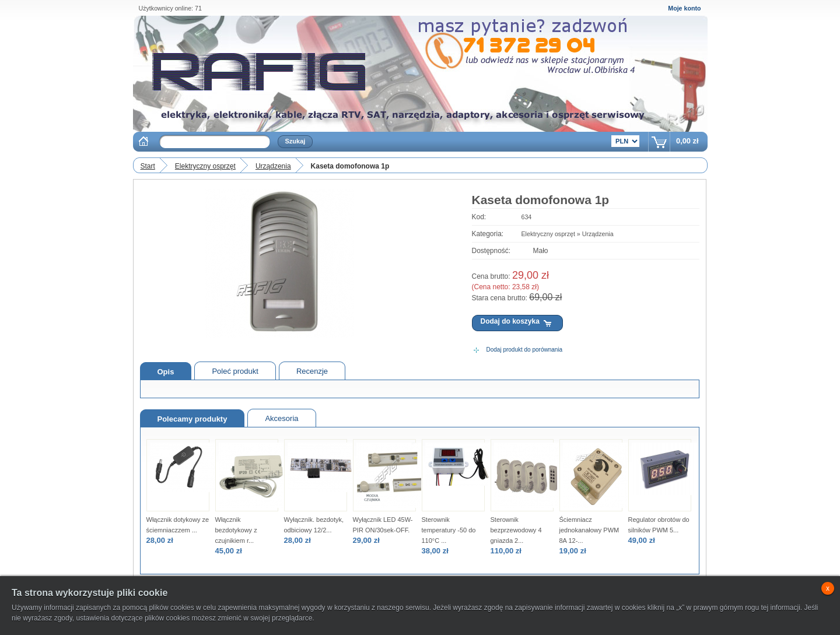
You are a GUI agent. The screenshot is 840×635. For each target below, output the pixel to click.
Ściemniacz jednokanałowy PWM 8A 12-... (589, 530)
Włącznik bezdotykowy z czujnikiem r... (236, 530)
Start (148, 166)
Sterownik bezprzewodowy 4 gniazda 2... (516, 530)
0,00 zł (687, 141)
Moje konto (684, 8)
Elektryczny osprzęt (205, 166)
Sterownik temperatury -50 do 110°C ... (449, 530)
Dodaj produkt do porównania (525, 350)
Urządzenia (273, 166)
